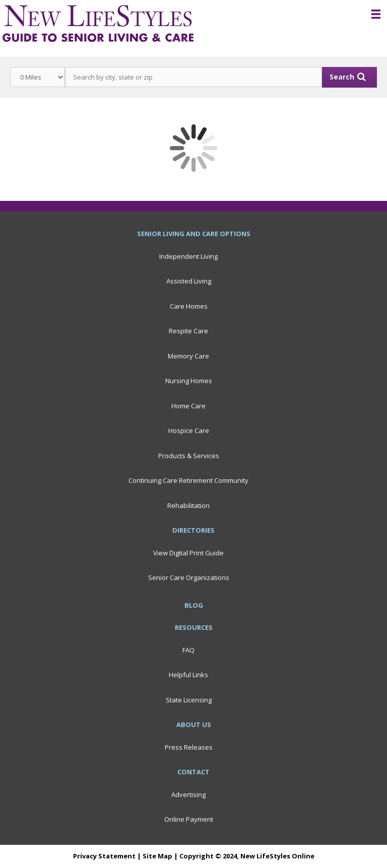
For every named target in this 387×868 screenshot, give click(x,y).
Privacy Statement (104, 856)
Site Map (157, 856)
